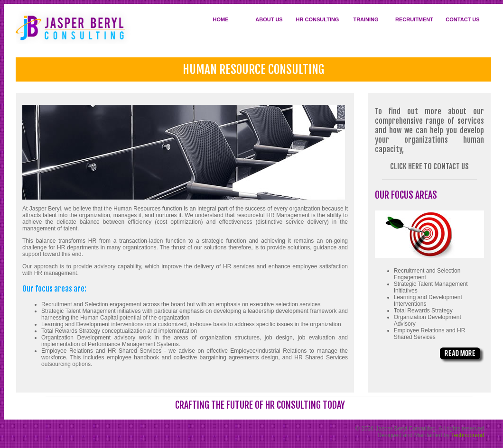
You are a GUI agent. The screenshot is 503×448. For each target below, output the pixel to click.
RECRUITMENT (414, 19)
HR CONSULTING (318, 19)
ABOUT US (269, 19)
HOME (221, 19)
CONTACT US (462, 19)
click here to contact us (429, 166)
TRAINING (366, 19)
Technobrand (468, 435)
